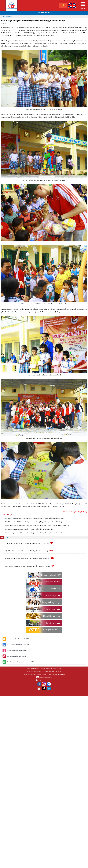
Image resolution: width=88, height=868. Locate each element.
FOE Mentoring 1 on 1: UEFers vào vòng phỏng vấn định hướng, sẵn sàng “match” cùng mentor (34, 533)
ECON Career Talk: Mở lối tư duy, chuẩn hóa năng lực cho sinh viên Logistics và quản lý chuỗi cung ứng (37, 525)
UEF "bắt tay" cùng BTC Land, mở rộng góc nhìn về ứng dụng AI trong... (30, 566)
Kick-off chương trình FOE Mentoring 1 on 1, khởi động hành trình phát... (30, 558)
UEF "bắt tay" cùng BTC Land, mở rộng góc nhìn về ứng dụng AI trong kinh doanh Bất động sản (34, 522)
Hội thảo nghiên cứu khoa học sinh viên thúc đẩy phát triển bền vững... (29, 551)
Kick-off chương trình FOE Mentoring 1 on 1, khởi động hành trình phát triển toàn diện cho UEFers (35, 518)
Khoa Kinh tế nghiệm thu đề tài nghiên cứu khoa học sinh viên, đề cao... (29, 543)
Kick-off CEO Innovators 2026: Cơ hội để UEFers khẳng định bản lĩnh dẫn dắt (29, 529)
